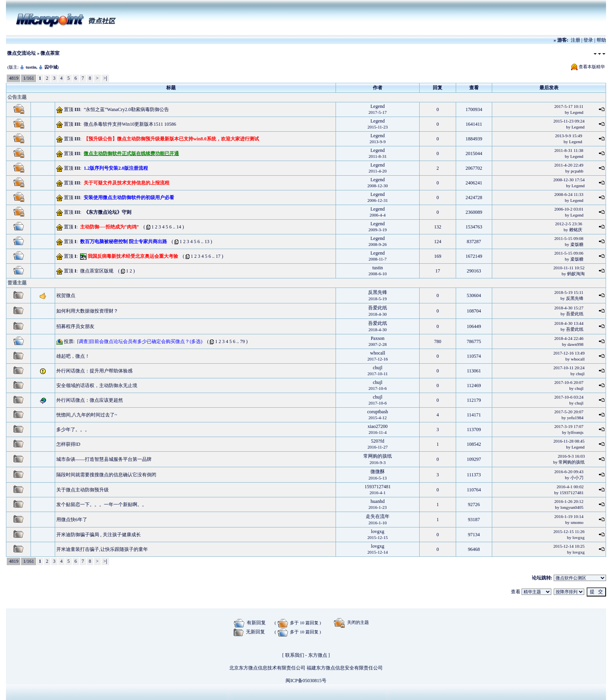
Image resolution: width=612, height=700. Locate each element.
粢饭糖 (577, 244)
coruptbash (378, 412)
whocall (378, 353)
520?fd (377, 441)
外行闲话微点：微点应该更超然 (90, 400)
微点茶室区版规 (97, 271)
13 (207, 242)
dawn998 (576, 344)
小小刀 (577, 478)
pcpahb (577, 171)
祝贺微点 (66, 295)
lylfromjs (576, 432)
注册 (576, 40)
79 (242, 341)
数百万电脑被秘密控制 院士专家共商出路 (124, 242)
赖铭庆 (576, 230)
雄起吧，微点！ (73, 356)
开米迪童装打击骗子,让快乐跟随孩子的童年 (102, 549)
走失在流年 (378, 516)
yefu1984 (576, 418)
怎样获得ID (68, 444)
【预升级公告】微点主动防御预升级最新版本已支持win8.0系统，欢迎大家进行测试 (171, 139)
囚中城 (51, 67)
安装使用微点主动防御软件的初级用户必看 (129, 198)
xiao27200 (378, 426)
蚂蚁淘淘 (576, 274)
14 (179, 227)
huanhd (377, 501)
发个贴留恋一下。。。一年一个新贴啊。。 (102, 504)
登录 (588, 40)
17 (218, 256)
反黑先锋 (378, 292)
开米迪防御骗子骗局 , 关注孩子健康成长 (99, 535)
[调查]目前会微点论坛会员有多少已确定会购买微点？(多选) (140, 341)
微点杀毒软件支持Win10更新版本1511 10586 (130, 124)
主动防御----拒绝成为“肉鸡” (109, 227)
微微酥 (378, 472)
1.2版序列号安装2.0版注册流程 (116, 168)
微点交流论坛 (21, 53)
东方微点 (318, 655)
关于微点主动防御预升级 (82, 490)
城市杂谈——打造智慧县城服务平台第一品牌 (104, 459)
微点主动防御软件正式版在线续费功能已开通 (131, 153)
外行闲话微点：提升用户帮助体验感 (94, 371)
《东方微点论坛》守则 (107, 212)
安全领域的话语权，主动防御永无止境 (97, 385)
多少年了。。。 (73, 430)
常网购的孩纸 (378, 456)
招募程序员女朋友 (75, 326)
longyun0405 (572, 507)
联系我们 (295, 655)
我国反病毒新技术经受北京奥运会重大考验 (133, 256)
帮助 (601, 40)
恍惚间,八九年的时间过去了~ (87, 415)
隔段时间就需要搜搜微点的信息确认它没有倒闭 (106, 475)
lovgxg (377, 531)
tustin (31, 67)
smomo (577, 522)
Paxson (378, 338)
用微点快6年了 (72, 520)
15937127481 (378, 487)
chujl (378, 368)
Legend (378, 106)
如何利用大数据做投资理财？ (87, 311)
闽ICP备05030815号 (306, 681)
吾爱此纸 (378, 308)
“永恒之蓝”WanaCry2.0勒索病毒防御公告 (126, 109)
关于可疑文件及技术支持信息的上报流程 (127, 183)
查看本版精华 (592, 67)
